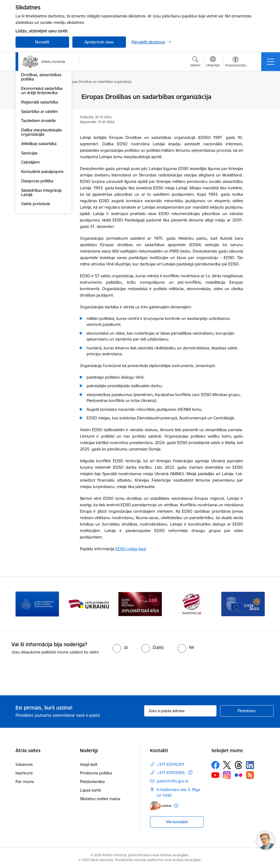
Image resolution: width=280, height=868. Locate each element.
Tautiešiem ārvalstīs (38, 184)
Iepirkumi (24, 773)
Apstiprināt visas (99, 42)
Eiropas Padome (36, 116)
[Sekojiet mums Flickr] (238, 775)
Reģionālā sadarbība (40, 166)
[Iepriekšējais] (24, 604)
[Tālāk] (256, 604)
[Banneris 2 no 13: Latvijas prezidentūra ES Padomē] (37, 604)
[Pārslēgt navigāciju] (271, 62)
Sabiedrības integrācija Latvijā (41, 256)
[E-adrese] (161, 806)
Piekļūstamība (92, 782)
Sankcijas (29, 217)
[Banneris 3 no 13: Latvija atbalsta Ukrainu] (89, 604)
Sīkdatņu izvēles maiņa (100, 799)
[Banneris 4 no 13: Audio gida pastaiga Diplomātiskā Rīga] (140, 604)
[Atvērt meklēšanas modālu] (195, 62)
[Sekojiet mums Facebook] (215, 765)
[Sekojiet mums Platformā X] (227, 765)
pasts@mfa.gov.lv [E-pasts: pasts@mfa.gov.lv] (173, 781)
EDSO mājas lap (130, 549)
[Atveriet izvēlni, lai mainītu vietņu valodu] (213, 62)
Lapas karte (90, 790)
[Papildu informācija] (190, 772)
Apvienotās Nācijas (38, 106)
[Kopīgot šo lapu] (257, 108)
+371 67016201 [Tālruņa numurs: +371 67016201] (171, 764)
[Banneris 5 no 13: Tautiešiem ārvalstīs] (192, 604)
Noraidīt (42, 42)
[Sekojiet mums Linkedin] (250, 765)
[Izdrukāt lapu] (257, 95)
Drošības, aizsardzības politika (41, 141)
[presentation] (45, 675)
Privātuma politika (96, 773)
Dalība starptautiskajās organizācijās (42, 196)
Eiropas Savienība (37, 97)
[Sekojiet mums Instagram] (227, 775)
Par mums (25, 782)
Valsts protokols (36, 267)
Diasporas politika (37, 245)
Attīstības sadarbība (39, 207)
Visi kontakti (177, 822)
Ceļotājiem (30, 226)
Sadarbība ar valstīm (39, 175)
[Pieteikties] (247, 711)
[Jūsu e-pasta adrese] (180, 711)
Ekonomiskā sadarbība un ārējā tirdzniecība (42, 154)
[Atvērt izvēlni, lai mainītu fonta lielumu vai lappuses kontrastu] (236, 62)
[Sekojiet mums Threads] (238, 765)
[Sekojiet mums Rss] (250, 775)
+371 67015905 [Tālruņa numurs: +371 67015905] (171, 773)
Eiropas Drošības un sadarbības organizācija (42, 127)
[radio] (120, 647)
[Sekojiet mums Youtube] (215, 775)
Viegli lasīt (89, 764)
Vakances (24, 764)
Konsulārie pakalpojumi (42, 235)
